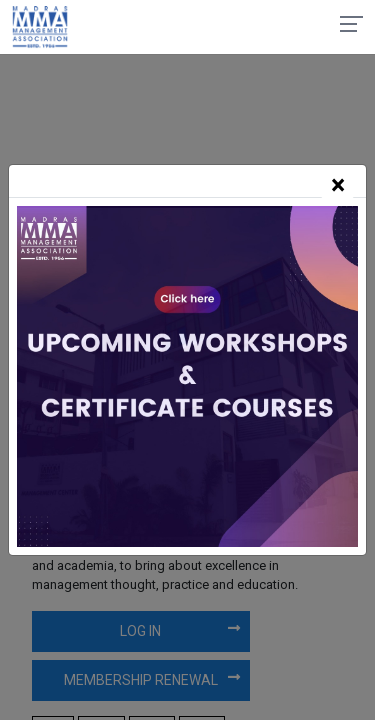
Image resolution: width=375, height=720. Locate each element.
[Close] (337, 185)
